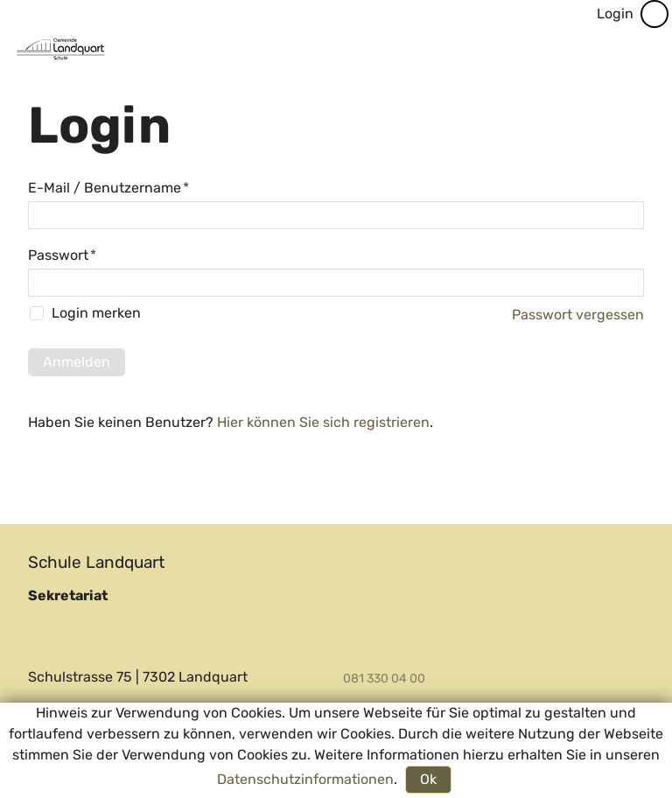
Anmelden (77, 362)
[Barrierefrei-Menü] (654, 14)
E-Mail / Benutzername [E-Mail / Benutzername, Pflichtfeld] (108, 188)
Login (615, 14)
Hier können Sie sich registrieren (323, 422)
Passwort (62, 255)
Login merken (96, 314)
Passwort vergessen (578, 315)
